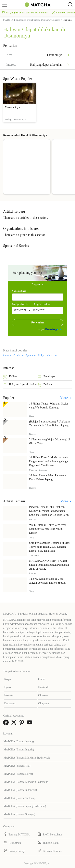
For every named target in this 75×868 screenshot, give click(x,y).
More (65, 398)
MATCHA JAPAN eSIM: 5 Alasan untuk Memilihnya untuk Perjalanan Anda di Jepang (49, 565)
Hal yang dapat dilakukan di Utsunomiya (25, 13)
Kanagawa (10, 703)
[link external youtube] (30, 724)
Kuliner (10, 377)
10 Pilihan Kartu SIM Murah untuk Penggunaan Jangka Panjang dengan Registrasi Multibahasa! (49, 461)
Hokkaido (44, 687)
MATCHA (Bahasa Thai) (17, 766)
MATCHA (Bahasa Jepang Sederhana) (25, 806)
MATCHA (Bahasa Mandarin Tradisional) (27, 758)
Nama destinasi (19, 291)
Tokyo (7, 679)
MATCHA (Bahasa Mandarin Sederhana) (26, 782)
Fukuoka (9, 695)
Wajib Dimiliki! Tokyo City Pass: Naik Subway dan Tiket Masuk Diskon (48, 529)
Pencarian (37, 322)
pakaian (31, 355)
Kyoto (7, 687)
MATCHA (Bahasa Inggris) (19, 750)
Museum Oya (12, 107)
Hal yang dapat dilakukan (20, 385)
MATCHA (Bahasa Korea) (18, 774)
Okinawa (43, 695)
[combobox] (38, 297)
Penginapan (37, 284)
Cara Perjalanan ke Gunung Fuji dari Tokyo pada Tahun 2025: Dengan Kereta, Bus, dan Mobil (49, 547)
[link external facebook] (7, 724)
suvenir (53, 355)
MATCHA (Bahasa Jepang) (19, 741)
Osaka (42, 679)
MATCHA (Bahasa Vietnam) (19, 798)
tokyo (42, 355)
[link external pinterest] (22, 724)
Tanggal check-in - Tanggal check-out (32, 304)
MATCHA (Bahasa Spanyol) (19, 814)
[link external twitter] (15, 724)
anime (8, 355)
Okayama (44, 703)
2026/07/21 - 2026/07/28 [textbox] (30, 310)
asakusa (19, 355)
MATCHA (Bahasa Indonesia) (20, 790)
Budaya (45, 385)
